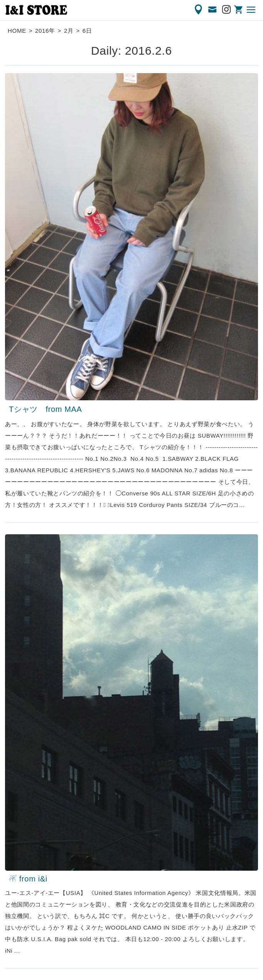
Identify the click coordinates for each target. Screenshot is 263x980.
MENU (251, 10)
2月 (69, 31)
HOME (17, 31)
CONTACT (213, 10)
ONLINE (239, 10)
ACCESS (199, 10)
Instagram (227, 10)
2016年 (45, 31)
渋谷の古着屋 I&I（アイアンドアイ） (36, 10)
